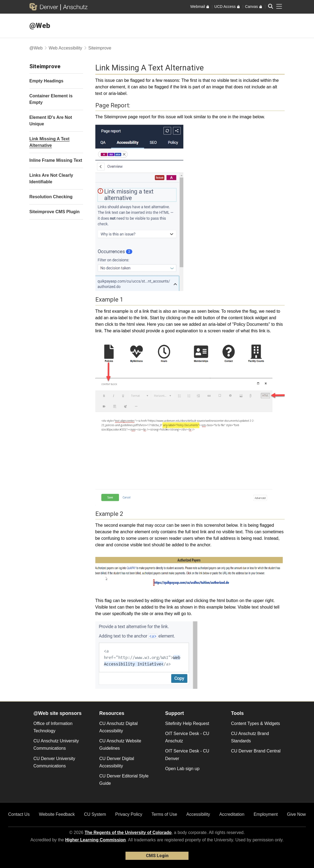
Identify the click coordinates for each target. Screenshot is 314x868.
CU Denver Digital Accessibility (117, 762)
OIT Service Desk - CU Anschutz (187, 737)
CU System (95, 814)
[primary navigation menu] (279, 7)
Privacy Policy (129, 814)
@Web (40, 26)
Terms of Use (164, 814)
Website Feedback (57, 814)
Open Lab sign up (182, 769)
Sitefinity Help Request (187, 723)
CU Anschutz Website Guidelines (120, 745)
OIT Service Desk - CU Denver (187, 755)
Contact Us (19, 814)
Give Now (296, 814)
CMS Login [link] (157, 856)
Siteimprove (100, 48)
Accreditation (232, 814)
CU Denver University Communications (54, 762)
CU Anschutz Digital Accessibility (119, 727)
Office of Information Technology (53, 727)
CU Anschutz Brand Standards (250, 737)
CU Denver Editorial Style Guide (124, 780)
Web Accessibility (65, 48)
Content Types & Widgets (256, 723)
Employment (266, 814)
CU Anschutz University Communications (56, 745)
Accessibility (198, 814)
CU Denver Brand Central (256, 751)
